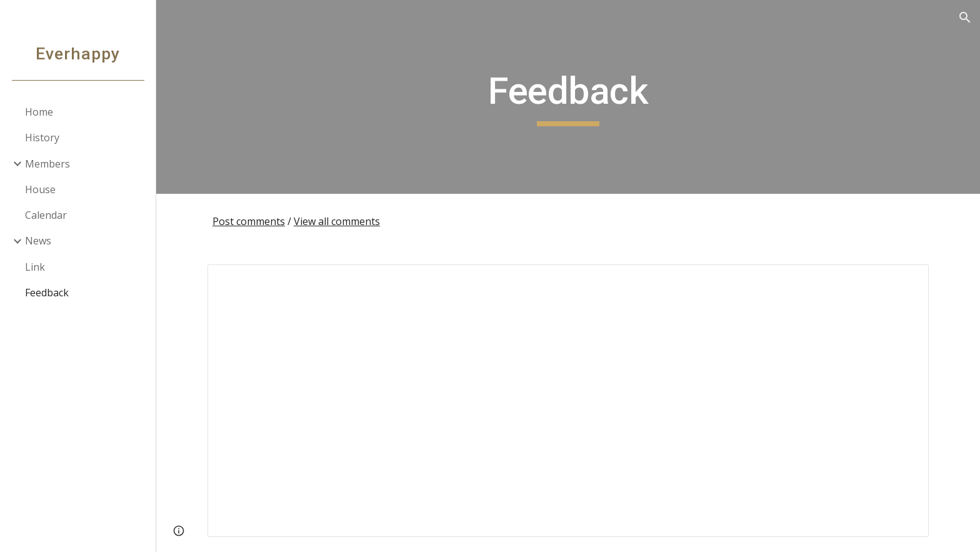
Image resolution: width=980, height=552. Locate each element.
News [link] (38, 241)
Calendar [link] (46, 215)
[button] (965, 18)
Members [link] (47, 164)
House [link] (40, 189)
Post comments (249, 221)
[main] (568, 97)
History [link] (42, 138)
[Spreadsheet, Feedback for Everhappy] (568, 401)
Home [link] (39, 112)
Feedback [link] (47, 293)
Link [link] (35, 267)
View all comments (337, 221)
